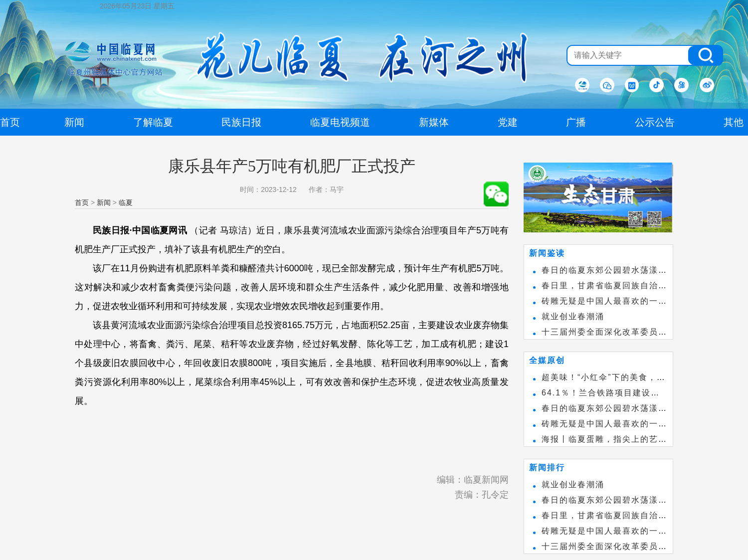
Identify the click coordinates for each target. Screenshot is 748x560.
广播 (576, 122)
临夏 (126, 202)
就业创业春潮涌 (573, 316)
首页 (82, 202)
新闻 (104, 202)
